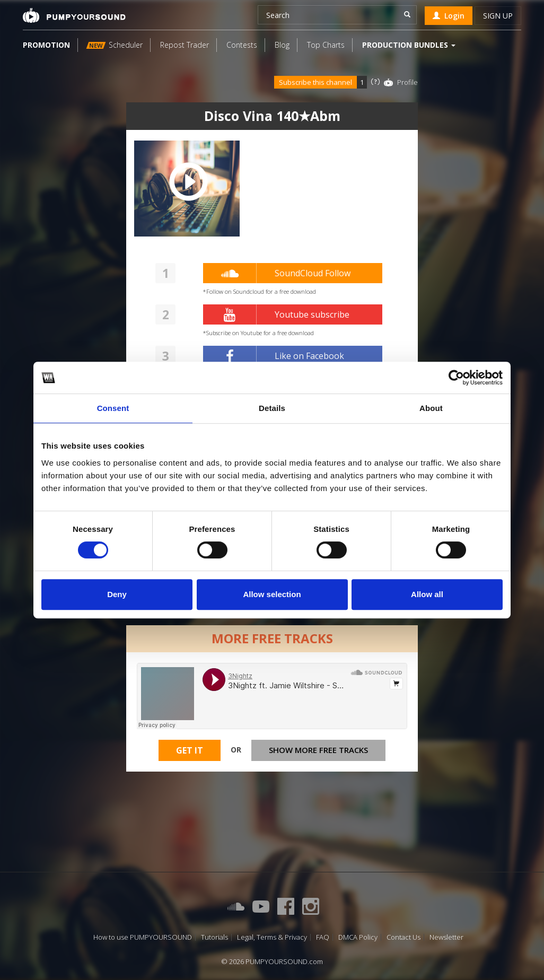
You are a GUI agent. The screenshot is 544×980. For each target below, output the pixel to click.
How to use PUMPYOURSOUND (143, 937)
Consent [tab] (113, 408)
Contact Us (403, 937)
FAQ (323, 937)
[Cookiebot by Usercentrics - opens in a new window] (456, 378)
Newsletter (446, 937)
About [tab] (431, 408)
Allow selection (272, 594)
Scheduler (115, 45)
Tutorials (214, 937)
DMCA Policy (358, 937)
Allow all (427, 594)
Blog (282, 45)
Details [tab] (272, 408)
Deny (117, 594)
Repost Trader (185, 45)
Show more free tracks (318, 750)
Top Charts (326, 45)
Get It (190, 750)
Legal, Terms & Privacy (272, 937)
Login (449, 16)
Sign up (498, 16)
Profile (407, 82)
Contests (242, 45)
